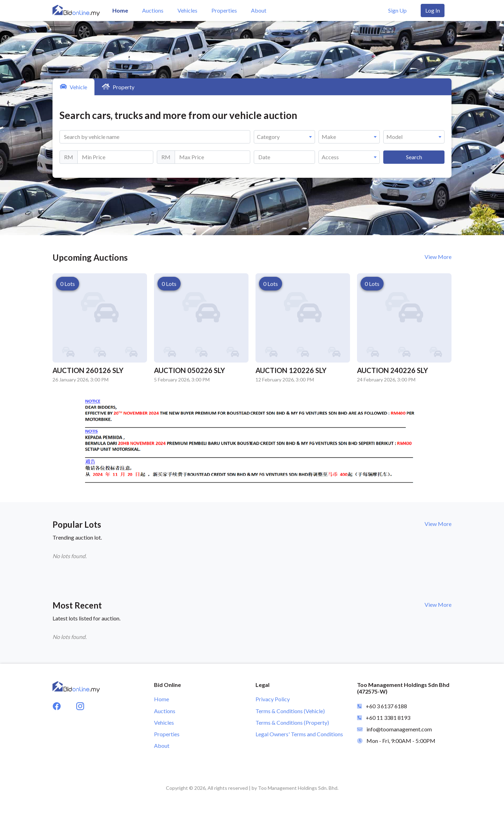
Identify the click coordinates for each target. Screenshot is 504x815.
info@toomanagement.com (399, 729)
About (259, 10)
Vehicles (187, 10)
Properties (224, 10)
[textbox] (284, 137)
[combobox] (284, 137)
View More (438, 257)
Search (414, 157)
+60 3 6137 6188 (386, 706)
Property (118, 87)
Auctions (153, 10)
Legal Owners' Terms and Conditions (299, 734)
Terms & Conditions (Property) (292, 722)
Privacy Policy (273, 699)
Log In (433, 10)
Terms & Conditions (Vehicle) (290, 711)
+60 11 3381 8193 (388, 718)
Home (120, 10)
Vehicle (73, 87)
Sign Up (397, 10)
